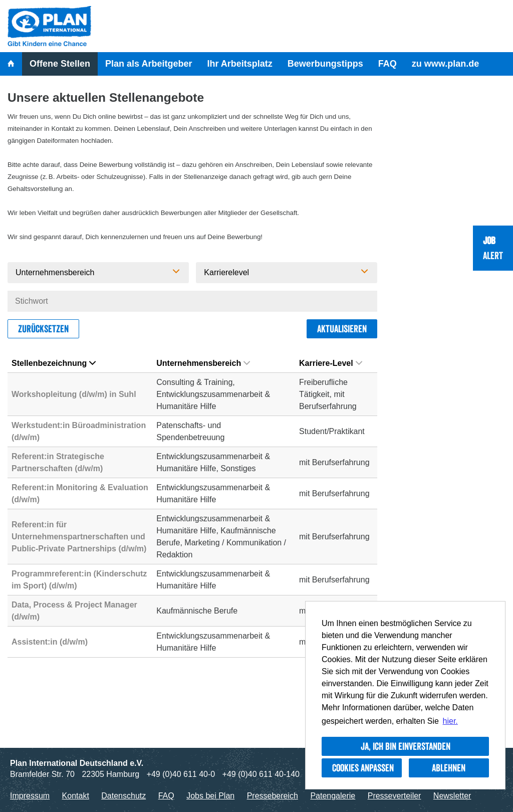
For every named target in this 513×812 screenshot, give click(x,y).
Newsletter (452, 796)
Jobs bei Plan (210, 796)
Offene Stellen (60, 64)
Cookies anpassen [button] (363, 768)
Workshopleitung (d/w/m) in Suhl (74, 394)
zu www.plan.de (445, 64)
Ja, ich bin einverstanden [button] (406, 746)
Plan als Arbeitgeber (149, 64)
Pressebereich (273, 796)
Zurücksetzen (43, 329)
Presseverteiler (395, 796)
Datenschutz (123, 796)
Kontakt (76, 796)
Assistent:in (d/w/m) (50, 642)
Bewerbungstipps (325, 64)
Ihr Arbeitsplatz (239, 64)
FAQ (388, 64)
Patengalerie (333, 796)
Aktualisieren (342, 329)
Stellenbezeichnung (54, 363)
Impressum (30, 796)
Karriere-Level (331, 363)
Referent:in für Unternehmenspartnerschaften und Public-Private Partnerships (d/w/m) (79, 537)
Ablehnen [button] (449, 768)
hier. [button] (450, 721)
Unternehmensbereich (203, 363)
